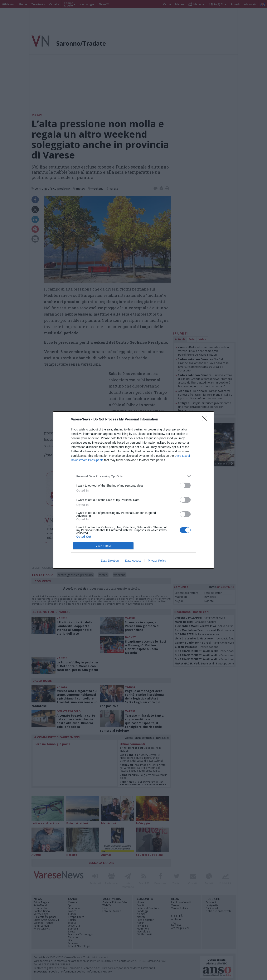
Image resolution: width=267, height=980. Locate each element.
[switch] (185, 485)
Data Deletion (110, 561)
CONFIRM (103, 546)
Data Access (133, 561)
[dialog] (133, 490)
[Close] (206, 420)
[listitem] (133, 476)
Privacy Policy (157, 561)
